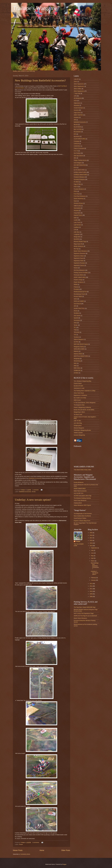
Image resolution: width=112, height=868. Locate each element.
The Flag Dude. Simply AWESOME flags (85, 607)
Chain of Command (79, 148)
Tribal (75, 330)
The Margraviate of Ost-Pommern (83, 514)
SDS (75, 306)
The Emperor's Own (79, 405)
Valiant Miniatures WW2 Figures (82, 505)
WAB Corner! (77, 400)
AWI (75, 120)
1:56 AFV (76, 79)
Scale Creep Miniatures (80, 500)
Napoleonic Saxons (79, 265)
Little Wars (77, 232)
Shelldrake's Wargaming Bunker (82, 430)
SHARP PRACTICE (79, 308)
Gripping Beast (78, 503)
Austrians (76, 117)
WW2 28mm (77, 368)
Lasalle (76, 220)
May (92, 556)
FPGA (75, 191)
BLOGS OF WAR (78, 386)
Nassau (76, 268)
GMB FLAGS (77, 206)
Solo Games (77, 316)
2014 (91, 546)
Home (42, 850)
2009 (91, 594)
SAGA (75, 299)
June (93, 553)
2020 (91, 533)
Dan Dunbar (77, 153)
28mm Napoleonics (79, 91)
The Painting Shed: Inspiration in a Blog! (85, 391)
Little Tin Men (77, 421)
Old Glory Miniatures (79, 270)
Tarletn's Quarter (78, 433)
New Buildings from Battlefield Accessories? (40, 80)
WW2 (75, 366)
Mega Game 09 (78, 244)
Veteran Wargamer (79, 339)
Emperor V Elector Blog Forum (82, 521)
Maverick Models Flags (80, 241)
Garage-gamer (78, 425)
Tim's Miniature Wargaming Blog (82, 381)
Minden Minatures (79, 246)
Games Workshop (79, 198)
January (93, 580)
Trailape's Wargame (35, 8)
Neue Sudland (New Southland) (82, 516)
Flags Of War (77, 184)
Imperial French (78, 215)
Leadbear (76, 227)
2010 (91, 591)
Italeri (75, 218)
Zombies (76, 373)
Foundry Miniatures (79, 189)
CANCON (76, 144)
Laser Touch (77, 222)
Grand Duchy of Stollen (80, 518)
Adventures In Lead (79, 388)
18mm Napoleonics (79, 86)
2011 (91, 589)
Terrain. (34, 492)
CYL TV (76, 151)
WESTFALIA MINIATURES (81, 356)
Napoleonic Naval (79, 258)
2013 (91, 584)
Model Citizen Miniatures (80, 251)
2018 (91, 535)
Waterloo (76, 351)
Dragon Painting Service (80, 160)
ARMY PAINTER (78, 115)
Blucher (76, 125)
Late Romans (77, 225)
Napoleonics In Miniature (80, 395)
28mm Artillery (78, 89)
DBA (75, 158)
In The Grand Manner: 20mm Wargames (85, 403)
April (92, 558)
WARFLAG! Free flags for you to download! (85, 616)
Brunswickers (77, 132)
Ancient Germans (78, 108)
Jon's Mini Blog (78, 423)
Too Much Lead (78, 414)
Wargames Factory (79, 347)
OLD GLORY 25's (79, 493)
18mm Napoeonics (79, 84)
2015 (91, 543)
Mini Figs (76, 249)
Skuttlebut (76, 313)
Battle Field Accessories (80, 491)
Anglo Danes (77, 113)
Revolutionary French (80, 294)
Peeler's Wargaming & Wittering (82, 407)
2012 (91, 586)
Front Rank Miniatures (80, 196)
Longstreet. (77, 234)
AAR (75, 96)
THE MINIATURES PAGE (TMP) (83, 470)
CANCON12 (77, 146)
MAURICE (77, 239)
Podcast (76, 287)
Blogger (64, 864)
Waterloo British (78, 354)
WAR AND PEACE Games (81, 344)
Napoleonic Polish (79, 261)
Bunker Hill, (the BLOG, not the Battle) (84, 410)
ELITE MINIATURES (79, 170)
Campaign (77, 141)
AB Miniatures (78, 98)
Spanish (76, 318)
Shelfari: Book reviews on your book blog (24, 71)
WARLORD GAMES (79, 349)
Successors (77, 320)
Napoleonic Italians (79, 256)
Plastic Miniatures (79, 282)
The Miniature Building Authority (82, 498)
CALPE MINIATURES (80, 139)
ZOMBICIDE (77, 370)
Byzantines (77, 136)
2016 (91, 540)
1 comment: (36, 490)
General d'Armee (78, 203)
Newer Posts (18, 850)
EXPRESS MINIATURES (80, 175)
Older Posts (66, 850)
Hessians (76, 210)
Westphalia (77, 359)
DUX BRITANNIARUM (80, 165)
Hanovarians (77, 208)
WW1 (75, 363)
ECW (75, 168)
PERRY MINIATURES (80, 277)
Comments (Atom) (25, 854)
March (93, 561)
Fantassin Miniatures (79, 177)
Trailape (78, 541)
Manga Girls (77, 237)
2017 (91, 538)
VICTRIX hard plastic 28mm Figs (83, 496)
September (94, 548)
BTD (75, 134)
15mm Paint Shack (79, 393)
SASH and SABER (79, 301)
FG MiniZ (76, 182)
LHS (75, 230)
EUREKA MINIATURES (80, 172)
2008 (91, 596)
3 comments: (36, 842)
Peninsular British (78, 275)
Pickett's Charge (78, 280)
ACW (75, 101)
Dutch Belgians (78, 163)
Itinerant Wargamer (79, 428)
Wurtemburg (77, 361)
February (94, 578)
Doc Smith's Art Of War (80, 398)
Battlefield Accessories (35, 478)
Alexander (77, 105)
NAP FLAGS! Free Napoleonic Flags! (84, 613)
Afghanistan (77, 103)
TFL (75, 327)
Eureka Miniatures (79, 482)
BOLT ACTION (78, 129)
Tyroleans (76, 337)
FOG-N (76, 187)
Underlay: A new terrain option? (33, 500)
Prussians (76, 289)
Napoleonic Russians (79, 263)
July (92, 550)
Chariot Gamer (78, 383)
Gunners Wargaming (79, 435)
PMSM (76, 284)
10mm (75, 82)
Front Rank (77, 194)
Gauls (75, 201)
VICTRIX (76, 342)
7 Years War (77, 93)
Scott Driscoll (77, 304)
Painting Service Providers (81, 273)
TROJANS (77, 332)
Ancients (76, 110)
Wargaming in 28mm (79, 412)
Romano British (78, 296)
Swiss (75, 323)
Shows (76, 311)
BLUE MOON (77, 127)
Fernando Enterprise (79, 179)
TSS (75, 335)
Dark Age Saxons (78, 156)
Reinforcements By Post (80, 292)
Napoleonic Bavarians (80, 253)
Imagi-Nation (77, 213)
